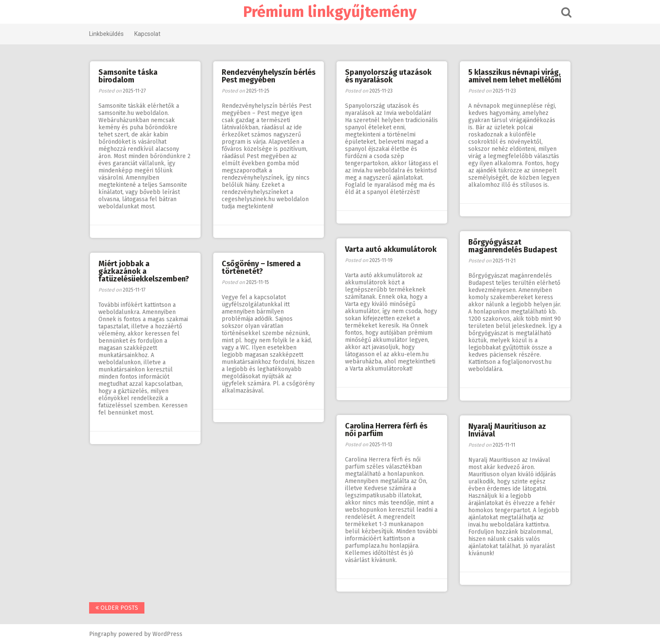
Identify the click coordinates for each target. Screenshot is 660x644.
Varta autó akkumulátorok (391, 249)
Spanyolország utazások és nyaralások (388, 76)
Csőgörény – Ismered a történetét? (261, 267)
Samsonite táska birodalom (128, 76)
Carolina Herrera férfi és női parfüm (386, 430)
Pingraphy (103, 634)
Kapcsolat (147, 34)
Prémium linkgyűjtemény (330, 12)
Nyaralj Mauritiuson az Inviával (507, 430)
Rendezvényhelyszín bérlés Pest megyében (269, 76)
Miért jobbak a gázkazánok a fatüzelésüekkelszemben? (144, 271)
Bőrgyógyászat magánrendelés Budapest (513, 246)
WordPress (167, 634)
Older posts (117, 608)
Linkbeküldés (106, 34)
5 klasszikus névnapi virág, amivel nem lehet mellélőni (515, 76)
